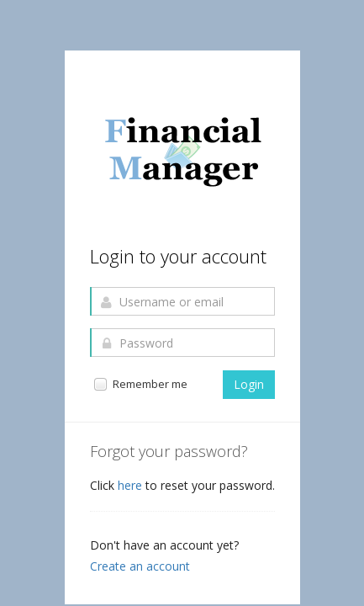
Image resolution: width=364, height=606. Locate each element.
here (132, 485)
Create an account (140, 566)
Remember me (140, 384)
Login (249, 384)
